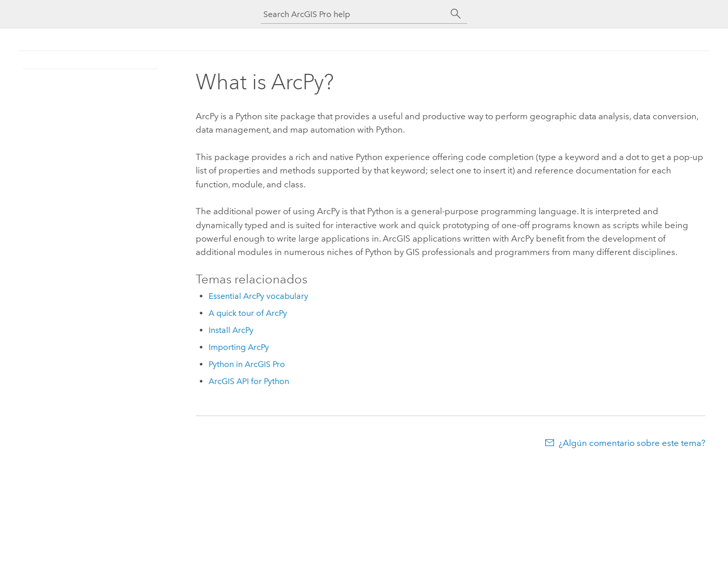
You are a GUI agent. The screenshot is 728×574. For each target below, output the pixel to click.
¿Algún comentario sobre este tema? (632, 443)
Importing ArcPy (239, 347)
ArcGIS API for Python (249, 381)
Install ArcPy (231, 330)
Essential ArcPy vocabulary (258, 296)
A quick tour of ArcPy (248, 313)
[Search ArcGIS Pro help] (354, 14)
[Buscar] (456, 14)
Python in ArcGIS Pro (247, 364)
